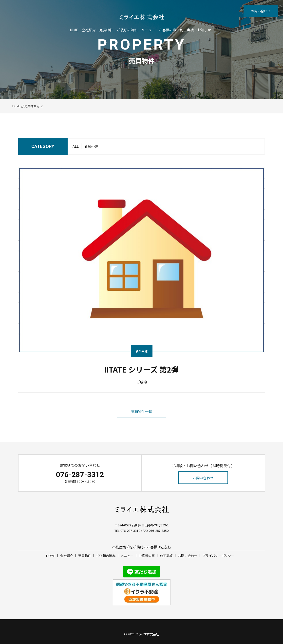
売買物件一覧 (142, 411)
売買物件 (106, 30)
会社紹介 (89, 30)
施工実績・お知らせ (195, 30)
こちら (166, 547)
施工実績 (166, 556)
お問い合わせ (261, 11)
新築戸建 (92, 146)
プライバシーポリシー (218, 556)
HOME (73, 30)
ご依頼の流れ (127, 30)
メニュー (148, 30)
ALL (76, 146)
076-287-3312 (80, 474)
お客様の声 (168, 30)
